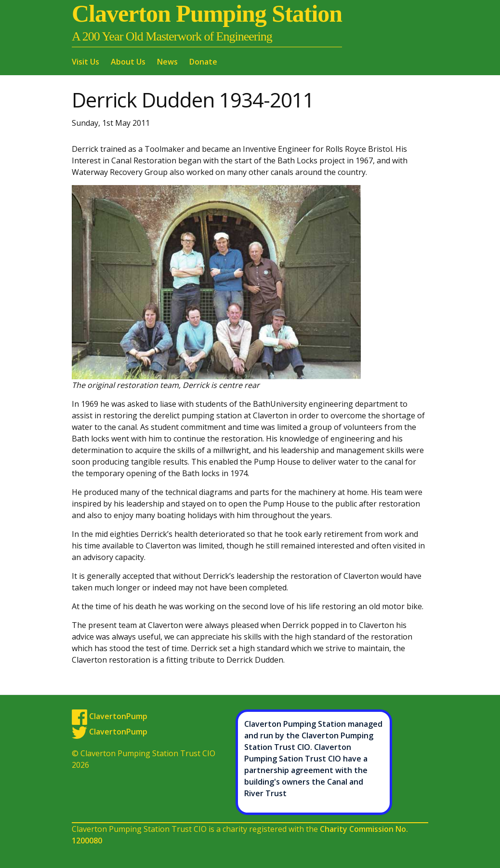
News (167, 62)
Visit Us (86, 62)
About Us (128, 62)
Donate (203, 62)
